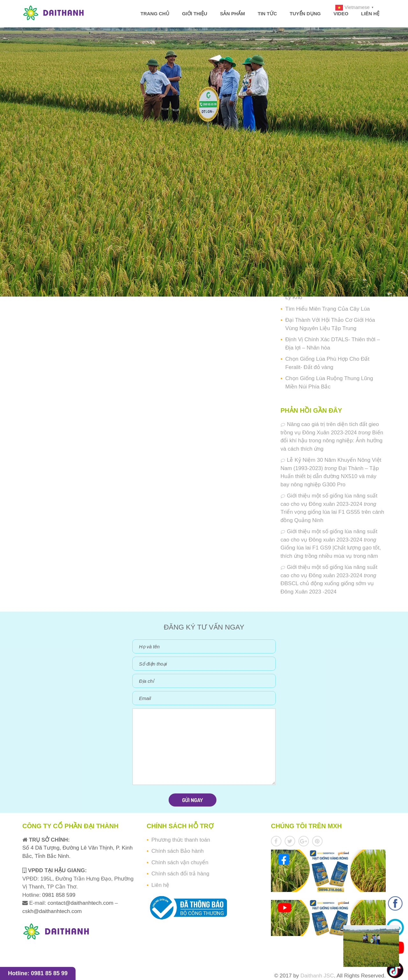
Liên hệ (370, 14)
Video (341, 14)
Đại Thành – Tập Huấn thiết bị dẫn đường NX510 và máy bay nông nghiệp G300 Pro (330, 476)
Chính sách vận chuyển (180, 862)
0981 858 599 (58, 895)
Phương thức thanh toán (181, 840)
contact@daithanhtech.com (81, 903)
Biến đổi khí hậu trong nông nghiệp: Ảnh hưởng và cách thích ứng (332, 441)
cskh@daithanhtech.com (52, 911)
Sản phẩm (232, 14)
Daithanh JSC (317, 976)
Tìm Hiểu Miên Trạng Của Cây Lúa (328, 309)
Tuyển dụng (305, 14)
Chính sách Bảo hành (178, 851)
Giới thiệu (195, 14)
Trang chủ (155, 14)
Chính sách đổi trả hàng (180, 874)
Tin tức (267, 14)
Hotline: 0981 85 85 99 (38, 973)
